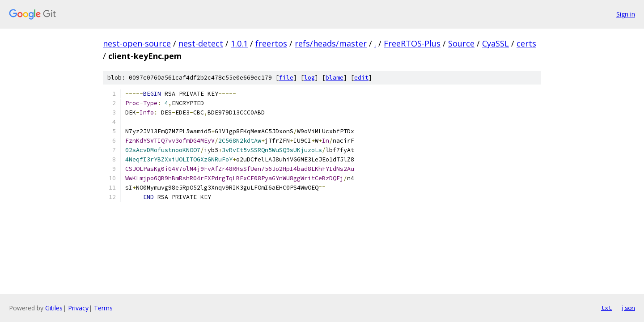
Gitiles (54, 308)
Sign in (626, 14)
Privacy (78, 308)
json (628, 308)
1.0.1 (239, 43)
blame (335, 78)
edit (361, 78)
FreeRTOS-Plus (412, 43)
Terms (103, 308)
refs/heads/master (331, 43)
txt (606, 308)
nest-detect (201, 43)
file (286, 78)
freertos (271, 43)
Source (461, 43)
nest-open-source (137, 43)
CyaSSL (496, 43)
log (309, 78)
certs (526, 43)
